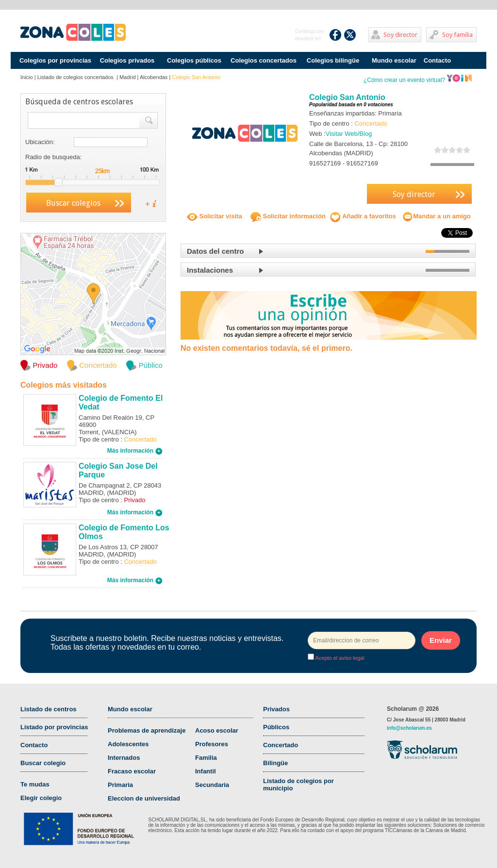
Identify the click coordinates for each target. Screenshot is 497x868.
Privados (276, 709)
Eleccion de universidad (144, 798)
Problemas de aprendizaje (147, 730)
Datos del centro (215, 251)
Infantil (206, 771)
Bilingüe (275, 763)
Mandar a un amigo (436, 216)
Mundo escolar (394, 60)
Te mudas (35, 784)
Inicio (27, 77)
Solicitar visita (215, 216)
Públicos (276, 727)
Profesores (212, 744)
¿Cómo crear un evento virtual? (418, 80)
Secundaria (212, 785)
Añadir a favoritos (363, 216)
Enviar (441, 640)
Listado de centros (49, 709)
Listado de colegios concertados (76, 77)
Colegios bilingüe (333, 60)
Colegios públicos (194, 60)
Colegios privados (127, 60)
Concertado (281, 745)
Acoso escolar (217, 730)
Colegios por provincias (55, 60)
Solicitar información (288, 216)
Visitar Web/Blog (349, 134)
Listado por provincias (54, 727)
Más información (135, 451)
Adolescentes (128, 744)
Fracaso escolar (132, 771)
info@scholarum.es (409, 728)
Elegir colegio (41, 798)
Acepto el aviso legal (339, 658)
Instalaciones (210, 270)
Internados (124, 758)
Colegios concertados (264, 60)
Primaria (120, 785)
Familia (206, 758)
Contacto (437, 60)
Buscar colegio (43, 763)
